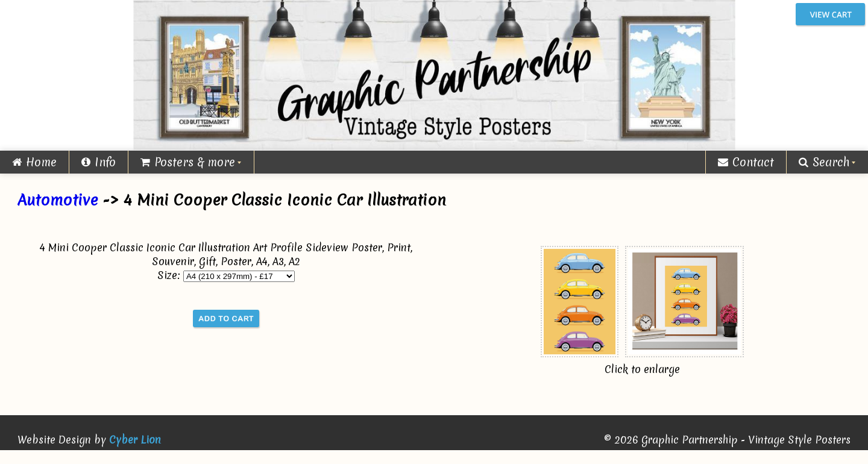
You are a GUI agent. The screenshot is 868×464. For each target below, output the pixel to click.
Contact (746, 162)
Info (99, 162)
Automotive (58, 200)
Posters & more (188, 162)
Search (824, 162)
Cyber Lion (135, 440)
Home (34, 162)
